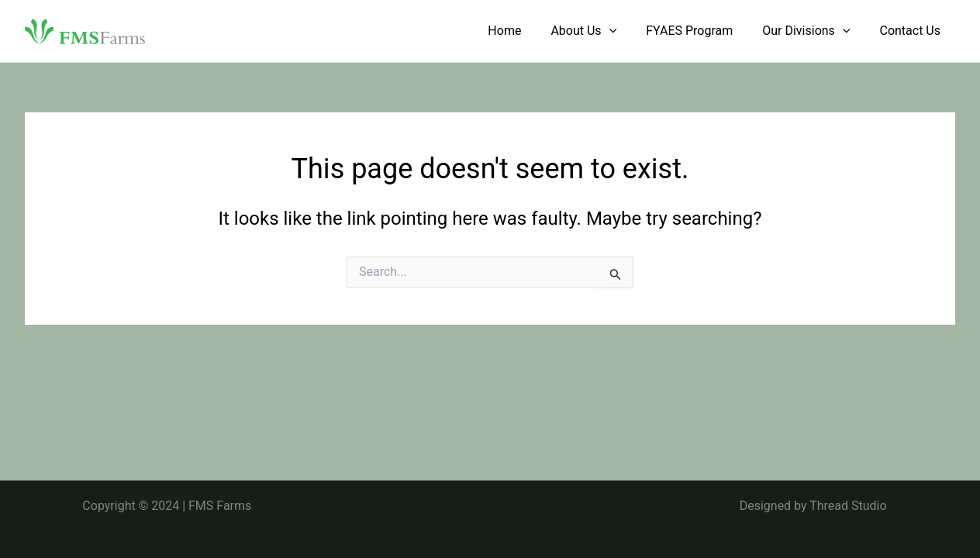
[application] (626, 31)
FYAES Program (701, 31)
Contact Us (912, 31)
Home (525, 31)
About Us (600, 31)
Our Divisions (813, 31)
